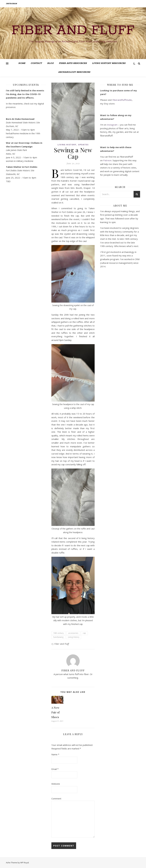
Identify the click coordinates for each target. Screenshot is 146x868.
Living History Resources (109, 63)
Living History (67, 145)
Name (55, 754)
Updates (83, 145)
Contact (36, 63)
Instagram (11, 4)
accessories (73, 633)
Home (22, 63)
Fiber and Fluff (73, 31)
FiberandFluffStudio (122, 100)
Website (56, 784)
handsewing (58, 637)
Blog (50, 63)
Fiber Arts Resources (73, 63)
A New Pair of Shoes (56, 712)
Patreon (107, 160)
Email (55, 769)
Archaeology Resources (74, 72)
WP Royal (25, 863)
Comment (56, 799)
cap (84, 633)
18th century (58, 633)
